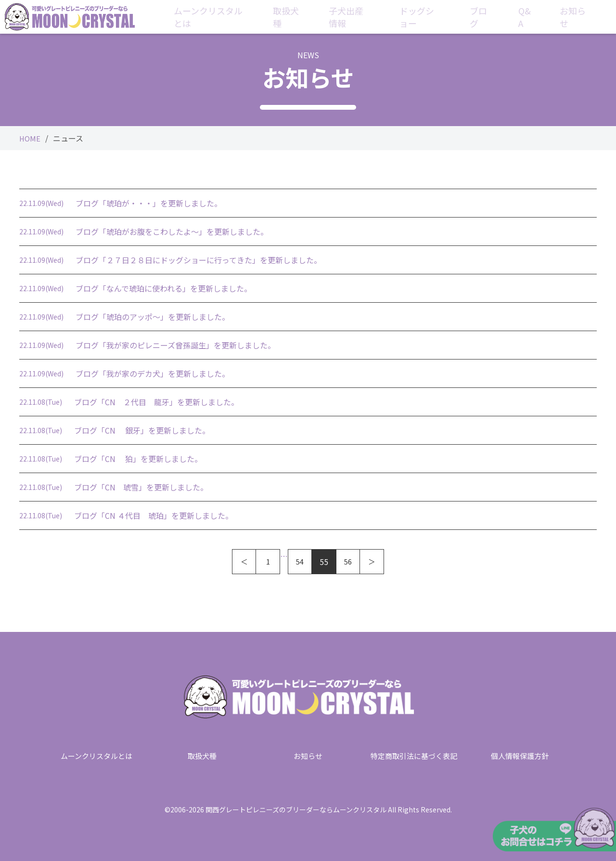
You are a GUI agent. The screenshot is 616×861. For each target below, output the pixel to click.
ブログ (487, 17)
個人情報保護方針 (520, 754)
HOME (30, 138)
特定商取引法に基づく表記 (414, 754)
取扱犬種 (299, 17)
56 (348, 562)
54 (300, 562)
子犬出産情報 (361, 17)
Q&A (529, 17)
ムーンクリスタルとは (223, 17)
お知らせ (571, 17)
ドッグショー (430, 17)
